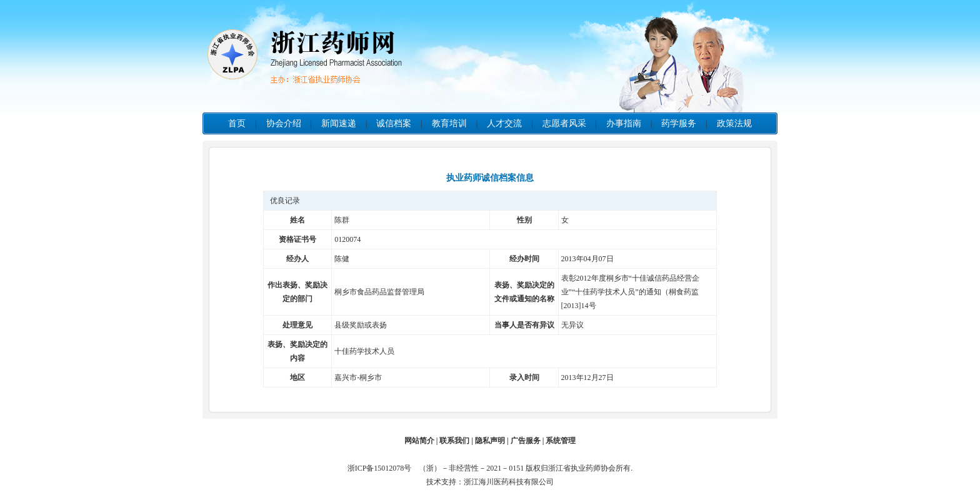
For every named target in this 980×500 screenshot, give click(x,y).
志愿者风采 (564, 123)
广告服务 (526, 441)
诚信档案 (394, 123)
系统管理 (561, 441)
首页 (237, 123)
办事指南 (624, 123)
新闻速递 (339, 123)
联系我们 (454, 441)
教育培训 (449, 123)
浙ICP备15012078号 (382, 468)
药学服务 (679, 123)
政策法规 (734, 123)
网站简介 (419, 441)
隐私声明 (490, 441)
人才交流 (504, 123)
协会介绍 (284, 123)
